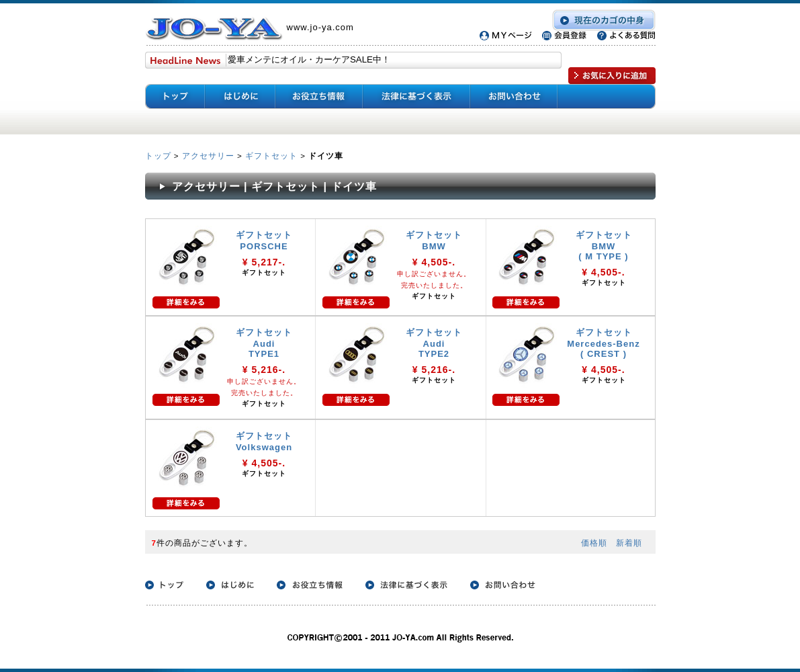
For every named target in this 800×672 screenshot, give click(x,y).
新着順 (629, 543)
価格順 (594, 543)
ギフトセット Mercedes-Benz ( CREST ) (603, 343)
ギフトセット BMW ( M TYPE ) (604, 246)
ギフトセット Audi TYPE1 (264, 343)
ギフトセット (271, 156)
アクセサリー (208, 156)
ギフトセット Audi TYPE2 (434, 343)
